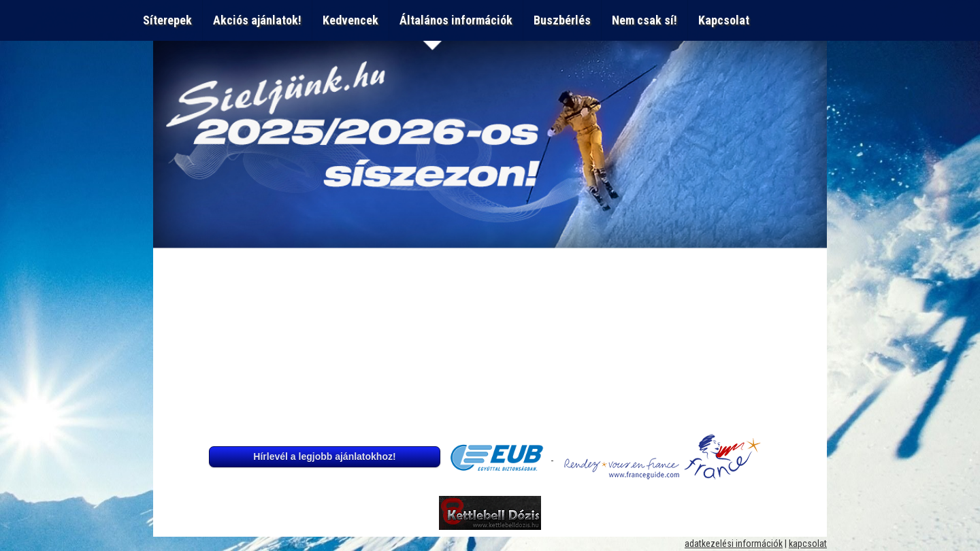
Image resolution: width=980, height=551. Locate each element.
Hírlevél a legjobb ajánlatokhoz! (324, 456)
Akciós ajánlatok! (257, 20)
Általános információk (456, 20)
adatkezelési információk (734, 544)
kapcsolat (808, 544)
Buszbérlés (562, 20)
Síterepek (167, 20)
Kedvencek (350, 20)
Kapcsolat (726, 20)
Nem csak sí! (644, 20)
